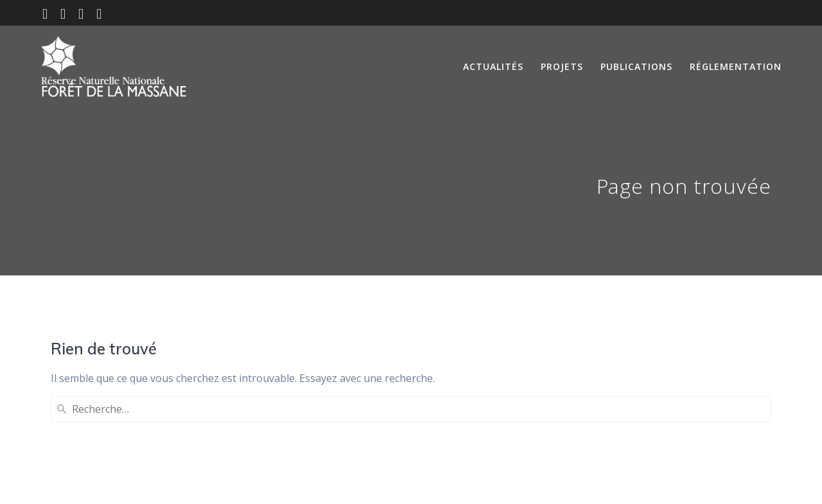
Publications (636, 66)
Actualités (493, 66)
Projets (562, 66)
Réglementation (736, 66)
